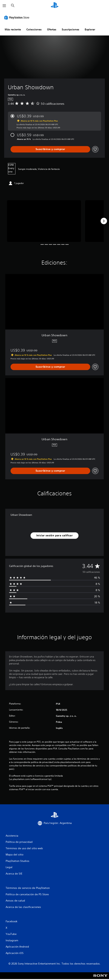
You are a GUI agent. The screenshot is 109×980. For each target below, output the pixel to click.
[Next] (104, 221)
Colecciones (34, 29)
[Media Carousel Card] (44, 221)
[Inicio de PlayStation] (55, 6)
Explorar (90, 29)
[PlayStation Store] (18, 17)
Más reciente (13, 29)
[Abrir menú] (4, 6)
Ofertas (52, 29)
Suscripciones (71, 29)
